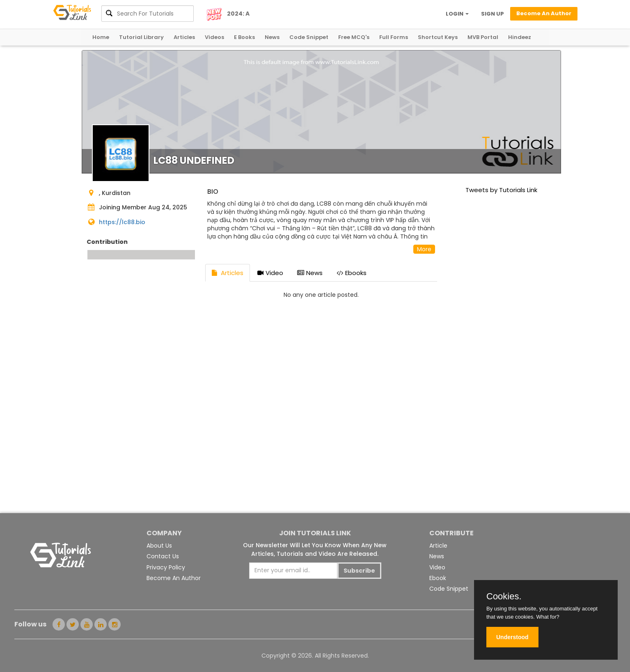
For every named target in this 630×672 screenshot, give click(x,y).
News (272, 37)
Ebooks (352, 273)
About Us (159, 546)
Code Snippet (309, 37)
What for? (548, 617)
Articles (184, 37)
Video (270, 273)
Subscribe (359, 571)
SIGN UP (493, 14)
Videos (214, 37)
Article (438, 546)
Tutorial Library (141, 37)
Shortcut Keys (438, 37)
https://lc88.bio (122, 222)
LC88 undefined (194, 160)
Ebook (438, 578)
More (424, 249)
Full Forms (394, 37)
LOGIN (457, 14)
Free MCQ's (354, 37)
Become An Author (174, 578)
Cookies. (504, 596)
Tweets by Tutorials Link (501, 190)
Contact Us (163, 556)
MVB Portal (483, 37)
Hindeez (520, 37)
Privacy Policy (166, 567)
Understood (512, 637)
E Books (244, 37)
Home (101, 37)
